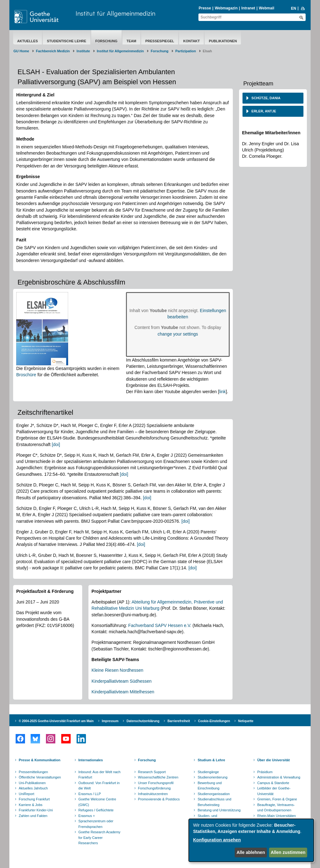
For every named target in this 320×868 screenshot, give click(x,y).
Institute (83, 51)
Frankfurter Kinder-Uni (36, 810)
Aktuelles (27, 41)
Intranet (248, 8)
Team (131, 41)
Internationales (91, 760)
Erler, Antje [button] (263, 111)
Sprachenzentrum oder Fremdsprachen (96, 824)
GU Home (21, 51)
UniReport (27, 794)
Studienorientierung (212, 777)
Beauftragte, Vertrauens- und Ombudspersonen (276, 808)
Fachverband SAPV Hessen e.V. (160, 625)
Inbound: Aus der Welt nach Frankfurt (100, 775)
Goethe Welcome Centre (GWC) (97, 802)
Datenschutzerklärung (143, 721)
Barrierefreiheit (179, 721)
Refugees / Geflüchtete (96, 810)
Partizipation (186, 51)
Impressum (110, 721)
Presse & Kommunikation (40, 760)
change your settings (178, 334)
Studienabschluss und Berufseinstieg (214, 802)
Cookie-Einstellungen (214, 721)
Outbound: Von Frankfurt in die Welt (99, 786)
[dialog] (251, 840)
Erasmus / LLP (90, 794)
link (222, 392)
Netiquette (246, 721)
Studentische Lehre (67, 41)
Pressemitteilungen (33, 772)
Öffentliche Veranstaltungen (40, 777)
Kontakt (191, 41)
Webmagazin (226, 8)
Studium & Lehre (211, 760)
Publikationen (223, 41)
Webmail (266, 8)
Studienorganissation (214, 794)
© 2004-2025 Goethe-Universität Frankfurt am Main (56, 721)
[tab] (273, 98)
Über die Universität (273, 760)
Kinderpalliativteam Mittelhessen (123, 692)
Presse (205, 8)
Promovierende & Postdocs (159, 799)
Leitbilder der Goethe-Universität (274, 791)
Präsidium (265, 772)
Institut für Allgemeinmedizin (115, 13)
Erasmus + (87, 816)
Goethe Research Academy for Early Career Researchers (100, 837)
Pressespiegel (160, 41)
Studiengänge (208, 772)
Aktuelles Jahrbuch (33, 788)
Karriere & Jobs (31, 805)
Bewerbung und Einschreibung (210, 786)
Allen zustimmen (288, 852)
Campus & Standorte (273, 783)
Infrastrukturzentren (153, 794)
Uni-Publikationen (32, 783)
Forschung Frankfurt (34, 799)
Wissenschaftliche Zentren (158, 777)
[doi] (56, 444)
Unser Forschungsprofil (156, 783)
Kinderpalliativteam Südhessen (122, 681)
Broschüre (26, 375)
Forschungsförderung (155, 788)
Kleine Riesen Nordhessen (117, 670)
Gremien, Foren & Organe (277, 799)
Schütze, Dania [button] (266, 98)
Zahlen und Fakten (33, 816)
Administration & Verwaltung (279, 777)
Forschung (106, 41)
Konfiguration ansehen (217, 840)
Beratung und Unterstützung (219, 810)
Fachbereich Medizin (53, 51)
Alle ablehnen (251, 852)
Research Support (152, 772)
